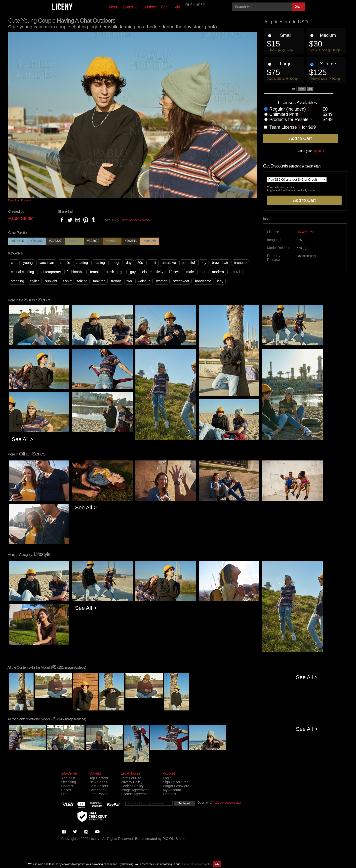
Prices (66, 790)
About (113, 7)
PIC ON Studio (174, 839)
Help (176, 7)
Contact (67, 786)
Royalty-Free (305, 232)
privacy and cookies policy (196, 864)
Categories (98, 790)
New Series (98, 782)
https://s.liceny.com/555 (138, 220)
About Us (69, 778)
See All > (22, 439)
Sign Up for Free (176, 782)
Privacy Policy (132, 782)
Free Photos (99, 794)
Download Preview (20, 200)
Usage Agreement (135, 790)
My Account (172, 790)
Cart (164, 7)
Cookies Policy (132, 786)
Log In (188, 4)
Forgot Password (176, 786)
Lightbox (149, 7)
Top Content (99, 778)
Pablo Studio (21, 218)
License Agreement (136, 794)
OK (217, 864)
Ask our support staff (228, 803)
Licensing (130, 7)
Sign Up (200, 4)
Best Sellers (99, 786)
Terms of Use (131, 778)
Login (167, 778)
